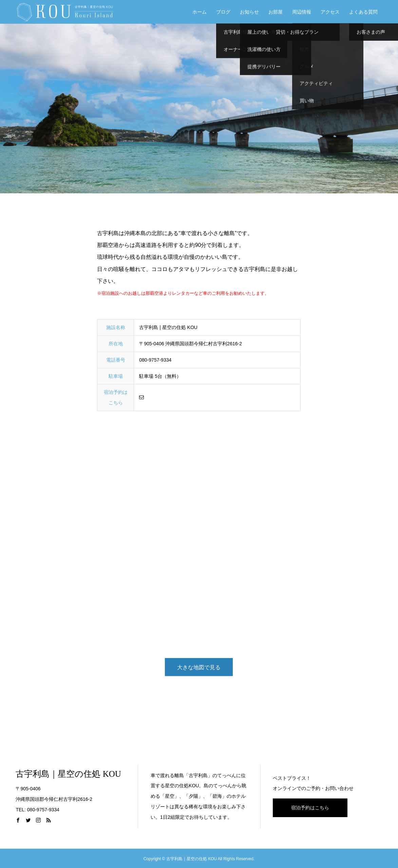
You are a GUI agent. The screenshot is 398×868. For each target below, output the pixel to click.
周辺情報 (302, 12)
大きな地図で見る (199, 667)
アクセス (330, 12)
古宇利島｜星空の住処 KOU (68, 774)
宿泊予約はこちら (310, 808)
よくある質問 (363, 12)
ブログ (223, 12)
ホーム (200, 12)
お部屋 (276, 12)
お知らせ (249, 12)
